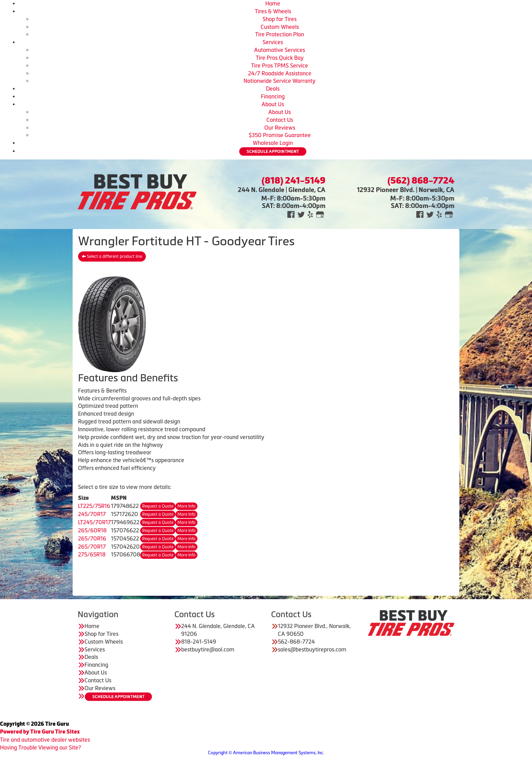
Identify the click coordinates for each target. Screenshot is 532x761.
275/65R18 (92, 554)
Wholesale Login (273, 143)
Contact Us (280, 120)
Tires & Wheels (273, 11)
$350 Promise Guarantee (280, 135)
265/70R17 (92, 547)
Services (273, 42)
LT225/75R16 (94, 506)
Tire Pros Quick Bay (280, 58)
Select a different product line (112, 256)
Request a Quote (158, 506)
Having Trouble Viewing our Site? (40, 747)
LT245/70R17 (94, 522)
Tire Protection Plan (280, 34)
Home (273, 3)
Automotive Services (280, 50)
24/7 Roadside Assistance (280, 73)
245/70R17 (92, 514)
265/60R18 (92, 530)
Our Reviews (280, 128)
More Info (186, 506)
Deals (273, 89)
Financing (273, 96)
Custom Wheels (280, 27)
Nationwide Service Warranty (280, 81)
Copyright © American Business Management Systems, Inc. (266, 753)
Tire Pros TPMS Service (280, 65)
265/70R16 (92, 538)
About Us (273, 104)
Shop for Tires (280, 19)
